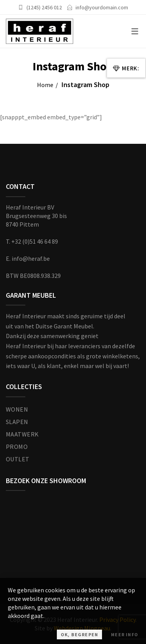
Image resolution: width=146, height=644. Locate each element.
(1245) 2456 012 (44, 7)
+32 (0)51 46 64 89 (35, 241)
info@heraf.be (31, 258)
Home (45, 85)
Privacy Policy (117, 620)
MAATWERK (22, 434)
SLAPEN (17, 422)
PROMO (17, 447)
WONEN (17, 409)
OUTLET (18, 459)
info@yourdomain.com (102, 7)
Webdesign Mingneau (82, 628)
